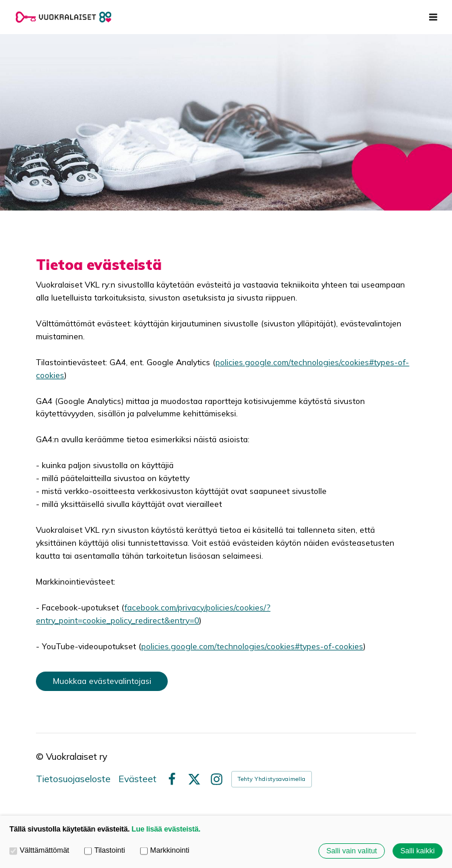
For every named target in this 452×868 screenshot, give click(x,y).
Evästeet (137, 779)
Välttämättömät (39, 850)
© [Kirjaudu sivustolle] (41, 756)
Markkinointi (165, 850)
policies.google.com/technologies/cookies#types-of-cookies (252, 646)
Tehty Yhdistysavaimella (272, 779)
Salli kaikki (417, 851)
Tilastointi (105, 850)
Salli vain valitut (351, 851)
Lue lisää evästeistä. (166, 829)
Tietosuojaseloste (73, 779)
